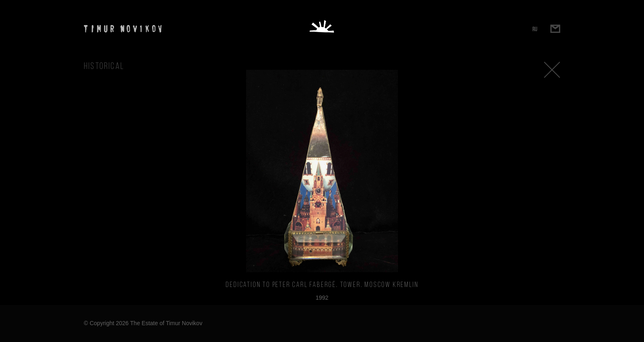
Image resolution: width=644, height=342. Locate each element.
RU (535, 29)
